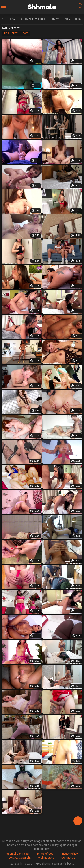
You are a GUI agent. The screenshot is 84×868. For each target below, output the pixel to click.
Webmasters (46, 858)
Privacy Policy (69, 854)
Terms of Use (45, 854)
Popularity (11, 33)
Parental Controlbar (17, 854)
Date (25, 33)
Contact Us (68, 858)
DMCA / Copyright (20, 858)
